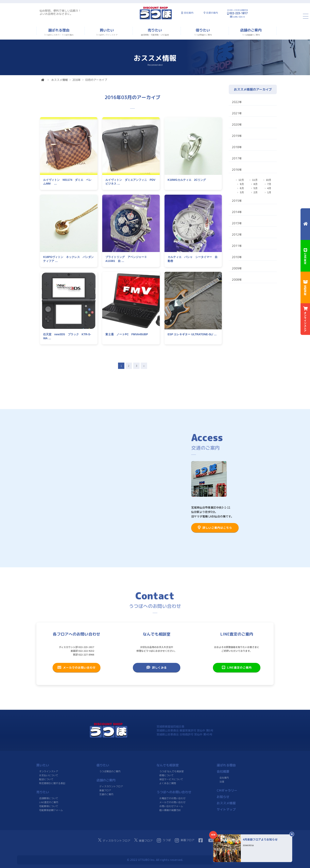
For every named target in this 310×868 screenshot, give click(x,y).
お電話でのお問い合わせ (172, 798)
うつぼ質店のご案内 (110, 771)
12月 (241, 180)
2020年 (237, 125)
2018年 (237, 147)
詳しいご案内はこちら (215, 528)
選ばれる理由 (226, 765)
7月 (269, 184)
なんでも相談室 (168, 765)
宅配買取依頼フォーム (51, 810)
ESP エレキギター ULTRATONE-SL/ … (192, 334)
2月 (256, 192)
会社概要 (223, 771)
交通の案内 (212, 13)
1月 (269, 192)
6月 (242, 188)
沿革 (222, 782)
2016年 (77, 80)
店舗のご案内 (106, 780)
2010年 (237, 257)
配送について (46, 779)
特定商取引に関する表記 (52, 783)
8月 (256, 184)
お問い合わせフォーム (171, 806)
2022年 (237, 102)
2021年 (237, 113)
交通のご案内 (106, 794)
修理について (166, 775)
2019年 (237, 136)
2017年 (237, 158)
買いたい (43, 765)
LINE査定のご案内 (237, 667)
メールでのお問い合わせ (77, 667)
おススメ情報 (60, 80)
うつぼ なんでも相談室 (172, 771)
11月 (255, 180)
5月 (256, 188)
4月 (269, 188)
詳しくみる (157, 667)
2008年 (237, 280)
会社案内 (189, 13)
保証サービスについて (171, 779)
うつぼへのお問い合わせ (174, 792)
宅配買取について (49, 806)
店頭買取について (49, 798)
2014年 (237, 212)
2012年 (237, 235)
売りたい (43, 792)
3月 (242, 192)
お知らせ (223, 797)
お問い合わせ (239, 17)
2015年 (237, 201)
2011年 (237, 246)
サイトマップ (226, 809)
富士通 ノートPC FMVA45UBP (127, 334)
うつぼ (164, 840)
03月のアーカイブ (96, 80)
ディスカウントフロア (111, 786)
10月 (269, 180)
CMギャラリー (227, 790)
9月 (242, 184)
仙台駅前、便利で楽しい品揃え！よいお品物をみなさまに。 (60, 12)
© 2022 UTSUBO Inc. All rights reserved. (155, 860)
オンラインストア (49, 771)
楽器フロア (105, 790)
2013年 (237, 223)
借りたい (103, 765)
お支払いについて (49, 775)
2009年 (237, 268)
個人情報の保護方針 (170, 810)
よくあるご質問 (168, 783)
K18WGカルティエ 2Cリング (187, 180)
